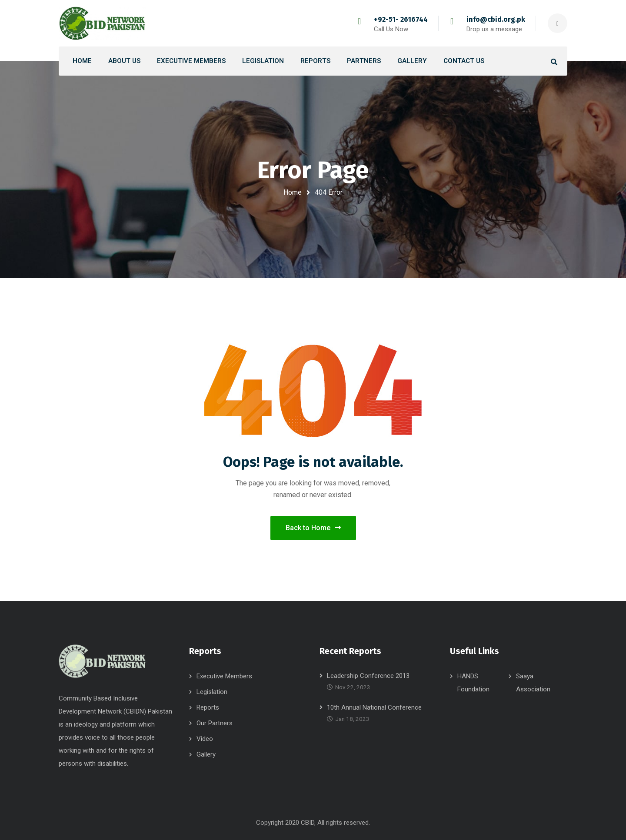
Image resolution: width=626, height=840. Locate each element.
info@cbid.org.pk (496, 19)
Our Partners (215, 723)
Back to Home (313, 528)
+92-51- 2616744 (401, 19)
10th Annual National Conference (374, 707)
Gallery (206, 754)
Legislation (212, 692)
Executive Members (224, 676)
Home (293, 192)
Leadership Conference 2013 (368, 676)
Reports (208, 707)
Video (205, 739)
